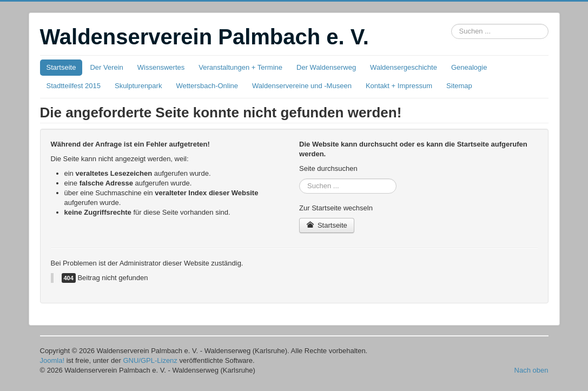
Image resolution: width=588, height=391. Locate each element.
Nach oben (531, 370)
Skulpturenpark (138, 86)
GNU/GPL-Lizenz (150, 360)
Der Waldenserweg (326, 67)
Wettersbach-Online (207, 86)
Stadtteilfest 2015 (74, 86)
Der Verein (106, 67)
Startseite (61, 67)
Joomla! (52, 360)
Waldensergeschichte (404, 67)
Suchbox (451, 24)
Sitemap (459, 86)
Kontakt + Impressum (399, 86)
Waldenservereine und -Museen (302, 86)
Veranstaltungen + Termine (240, 67)
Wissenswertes (161, 67)
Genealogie (469, 67)
